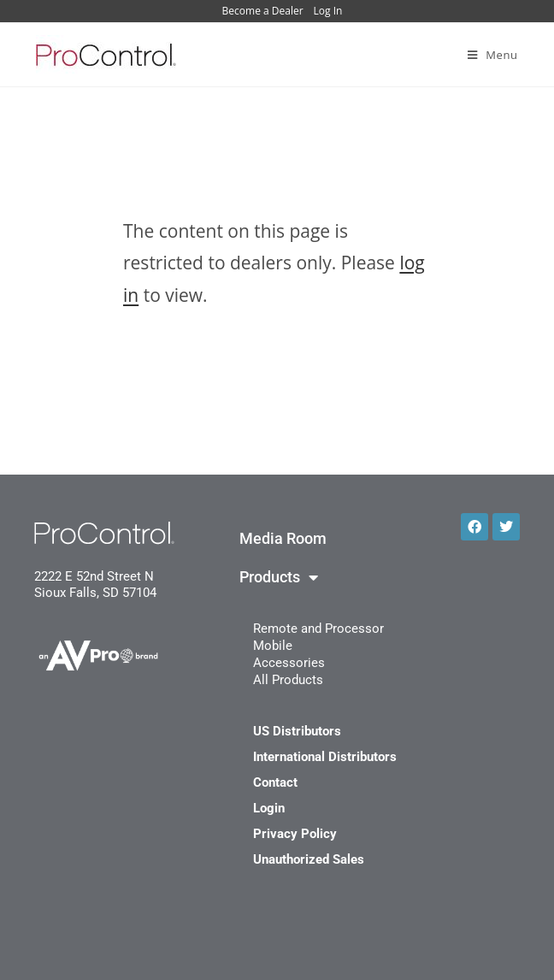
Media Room (283, 539)
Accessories (289, 663)
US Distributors (297, 731)
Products (279, 577)
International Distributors (325, 757)
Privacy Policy (295, 834)
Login (269, 808)
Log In (328, 11)
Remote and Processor (318, 629)
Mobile (273, 646)
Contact (275, 782)
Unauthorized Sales (309, 859)
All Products (288, 680)
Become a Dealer (263, 11)
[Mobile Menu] (493, 55)
